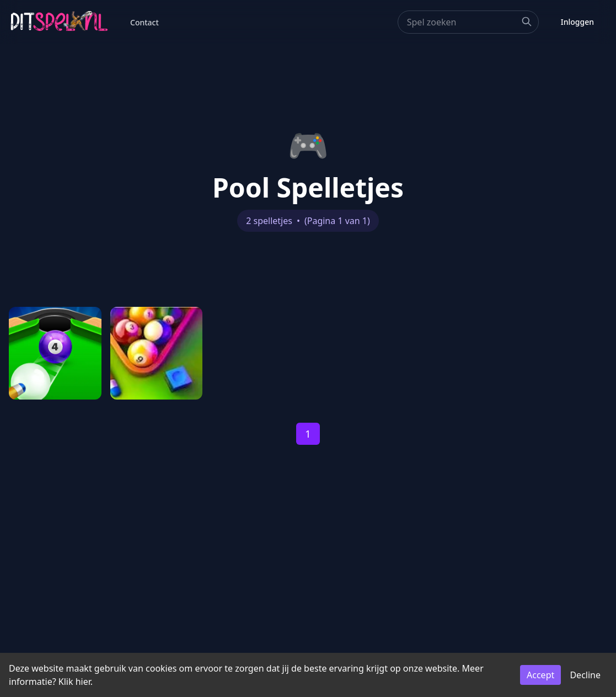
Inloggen (577, 22)
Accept (540, 675)
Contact (144, 22)
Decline (585, 675)
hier (83, 682)
